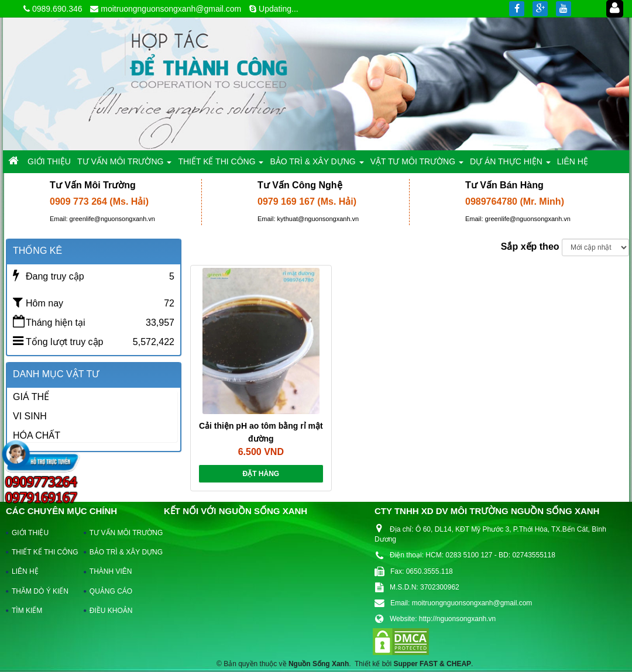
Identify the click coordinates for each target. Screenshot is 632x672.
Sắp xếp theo (530, 247)
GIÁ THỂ (31, 397)
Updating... (279, 9)
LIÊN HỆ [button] (573, 161)
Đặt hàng (261, 474)
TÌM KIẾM (27, 611)
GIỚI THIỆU (30, 533)
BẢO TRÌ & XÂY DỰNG (121, 552)
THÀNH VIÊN (111, 571)
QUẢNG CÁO (111, 591)
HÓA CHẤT (37, 435)
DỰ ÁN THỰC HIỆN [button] (510, 165)
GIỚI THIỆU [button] (49, 161)
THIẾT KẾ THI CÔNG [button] (221, 165)
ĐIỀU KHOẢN (111, 611)
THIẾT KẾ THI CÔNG (42, 552)
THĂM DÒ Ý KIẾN (40, 591)
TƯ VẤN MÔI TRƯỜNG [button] (124, 165)
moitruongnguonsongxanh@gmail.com (171, 9)
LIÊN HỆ (25, 571)
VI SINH (30, 416)
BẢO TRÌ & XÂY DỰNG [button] (317, 165)
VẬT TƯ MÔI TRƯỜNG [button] (417, 165)
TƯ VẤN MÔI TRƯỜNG (121, 533)
